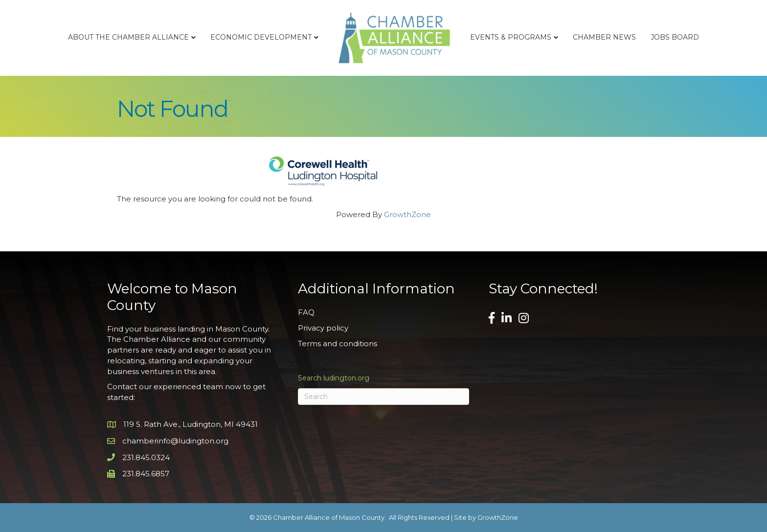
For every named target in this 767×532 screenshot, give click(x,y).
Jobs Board (675, 37)
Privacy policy (323, 328)
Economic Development (261, 37)
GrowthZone (407, 214)
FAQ (306, 312)
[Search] (383, 397)
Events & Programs (511, 37)
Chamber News (604, 37)
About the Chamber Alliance (128, 37)
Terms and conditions (338, 344)
